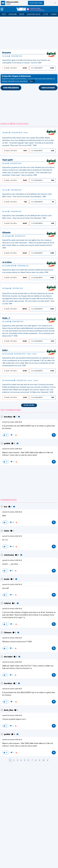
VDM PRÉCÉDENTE (11, 88)
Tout (4, 14)
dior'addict (8, 657)
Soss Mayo (8, 417)
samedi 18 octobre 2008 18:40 (12, 716)
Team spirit (7, 160)
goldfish (7, 444)
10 (43, 760)
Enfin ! (5, 351)
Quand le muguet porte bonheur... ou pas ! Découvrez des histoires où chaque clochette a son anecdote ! (28, 79)
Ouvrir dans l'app (36, 3)
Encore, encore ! (29, 405)
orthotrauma (9, 555)
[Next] (48, 760)
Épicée (22, 14)
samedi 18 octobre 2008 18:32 (12, 536)
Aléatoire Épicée (34, 14)
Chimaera (8, 633)
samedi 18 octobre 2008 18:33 (12, 585)
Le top (46, 14)
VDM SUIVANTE (48, 88)
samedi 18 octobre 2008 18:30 (12, 512)
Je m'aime (7, 262)
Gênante (6, 233)
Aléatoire (13, 14)
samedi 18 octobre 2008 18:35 (12, 422)
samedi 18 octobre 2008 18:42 (12, 449)
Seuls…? (6, 318)
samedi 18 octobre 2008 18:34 (12, 609)
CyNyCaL (8, 603)
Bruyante (7, 53)
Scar (6, 507)
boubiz (7, 579)
